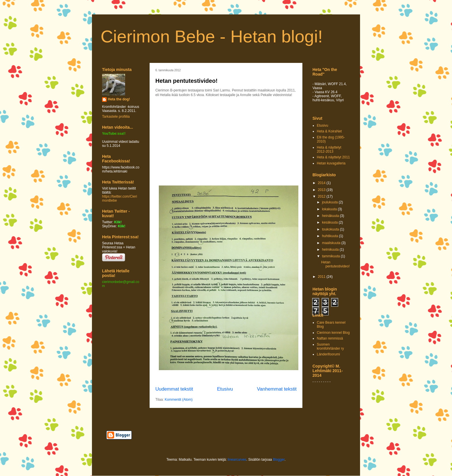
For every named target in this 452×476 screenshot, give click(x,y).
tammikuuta (331, 256)
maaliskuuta (332, 243)
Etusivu (225, 389)
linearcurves (237, 460)
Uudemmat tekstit (174, 389)
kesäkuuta (330, 222)
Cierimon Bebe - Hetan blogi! (212, 36)
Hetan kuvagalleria (331, 163)
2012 (322, 196)
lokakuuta (330, 209)
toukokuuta (331, 229)
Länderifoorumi (328, 354)
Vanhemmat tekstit (277, 389)
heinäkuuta (331, 216)
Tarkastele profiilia (116, 117)
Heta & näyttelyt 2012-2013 (329, 149)
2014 (322, 183)
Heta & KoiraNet (329, 131)
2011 (322, 277)
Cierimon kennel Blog (333, 333)
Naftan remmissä (330, 338)
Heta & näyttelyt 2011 (333, 157)
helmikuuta (331, 250)
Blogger (279, 460)
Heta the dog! (119, 99)
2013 (322, 190)
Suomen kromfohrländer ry (330, 346)
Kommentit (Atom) (179, 400)
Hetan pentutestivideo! (187, 81)
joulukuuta (330, 202)
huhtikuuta (330, 236)
